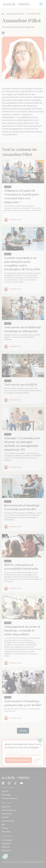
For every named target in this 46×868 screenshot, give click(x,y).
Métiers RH (6, 847)
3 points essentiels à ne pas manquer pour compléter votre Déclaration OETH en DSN (22, 264)
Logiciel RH (6, 807)
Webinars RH (6, 851)
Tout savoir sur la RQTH (21, 385)
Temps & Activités (8, 821)
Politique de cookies (17, 862)
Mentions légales (30, 861)
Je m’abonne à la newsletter (18, 760)
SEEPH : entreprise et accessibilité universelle (21, 567)
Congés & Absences (9, 810)
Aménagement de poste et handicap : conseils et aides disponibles (22, 630)
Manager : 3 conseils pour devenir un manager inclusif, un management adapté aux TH (22, 444)
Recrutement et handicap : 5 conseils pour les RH (22, 507)
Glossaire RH (6, 844)
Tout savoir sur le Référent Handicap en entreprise (23, 329)
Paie (3, 825)
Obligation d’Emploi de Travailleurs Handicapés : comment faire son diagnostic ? (22, 196)
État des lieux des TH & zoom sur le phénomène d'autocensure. (22, 710)
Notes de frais (7, 814)
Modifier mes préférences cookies (34, 862)
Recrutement (6, 832)
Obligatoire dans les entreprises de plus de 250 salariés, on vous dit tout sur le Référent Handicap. (22, 337)
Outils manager (7, 840)
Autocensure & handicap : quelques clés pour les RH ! (23, 703)
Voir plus (23, 731)
